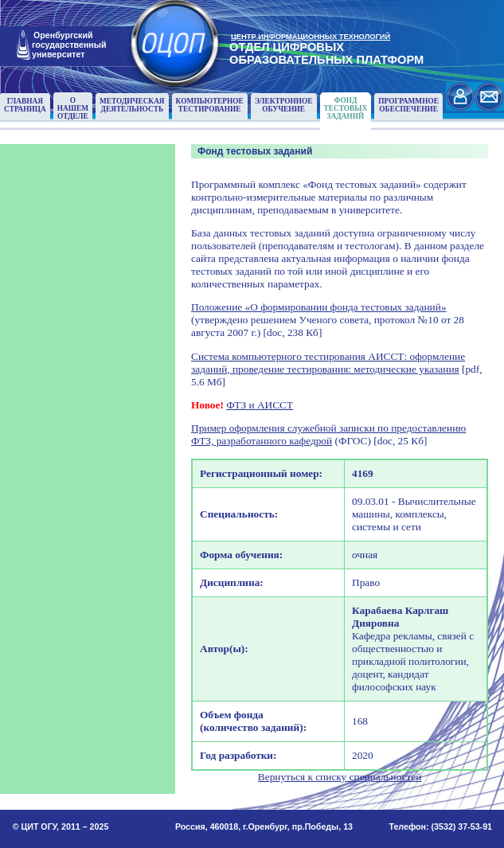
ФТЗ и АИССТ (260, 405)
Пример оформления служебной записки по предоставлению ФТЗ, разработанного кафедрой (328, 434)
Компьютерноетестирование (210, 105)
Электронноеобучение (284, 105)
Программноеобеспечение (408, 105)
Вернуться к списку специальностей (340, 777)
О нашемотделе (73, 108)
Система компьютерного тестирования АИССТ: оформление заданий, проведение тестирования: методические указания (328, 363)
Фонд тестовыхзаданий (346, 108)
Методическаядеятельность (132, 105)
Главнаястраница (25, 105)
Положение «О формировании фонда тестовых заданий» (319, 307)
